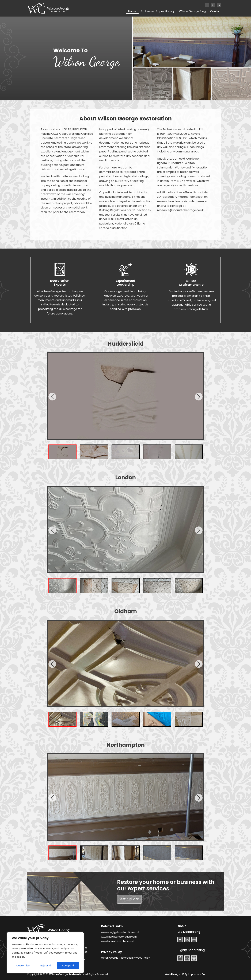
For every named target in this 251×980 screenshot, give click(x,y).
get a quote (129, 899)
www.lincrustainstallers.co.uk (118, 941)
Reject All (46, 966)
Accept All (68, 966)
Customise (23, 966)
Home (132, 11)
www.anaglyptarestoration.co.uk (120, 932)
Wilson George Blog (192, 11)
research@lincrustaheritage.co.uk (180, 210)
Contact (216, 11)
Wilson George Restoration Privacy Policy (125, 958)
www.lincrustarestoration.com (119, 937)
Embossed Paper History (158, 11)
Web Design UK (174, 974)
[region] (45, 953)
